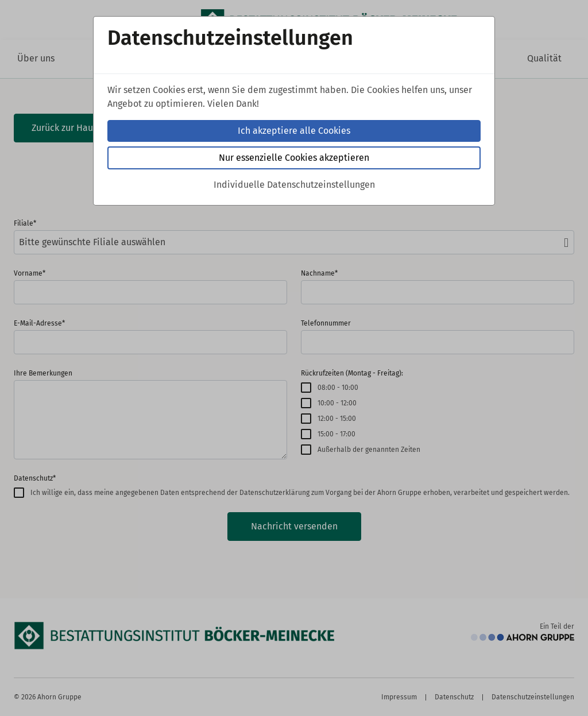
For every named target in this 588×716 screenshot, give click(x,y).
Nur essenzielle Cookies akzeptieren (294, 158)
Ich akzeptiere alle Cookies (294, 131)
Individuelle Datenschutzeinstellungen (294, 185)
